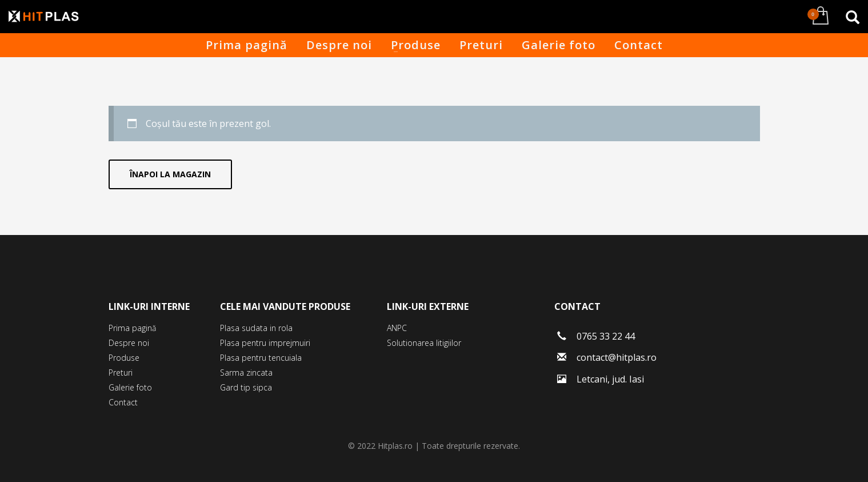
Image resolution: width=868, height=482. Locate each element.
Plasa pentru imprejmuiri (265, 343)
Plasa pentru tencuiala (261, 358)
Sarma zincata (246, 373)
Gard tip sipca (246, 387)
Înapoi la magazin (170, 174)
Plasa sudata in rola (256, 328)
